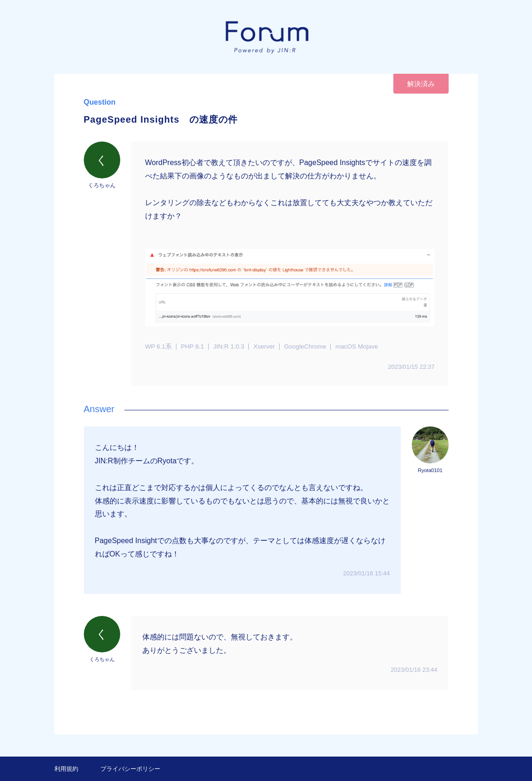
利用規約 (66, 769)
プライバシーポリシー (130, 769)
